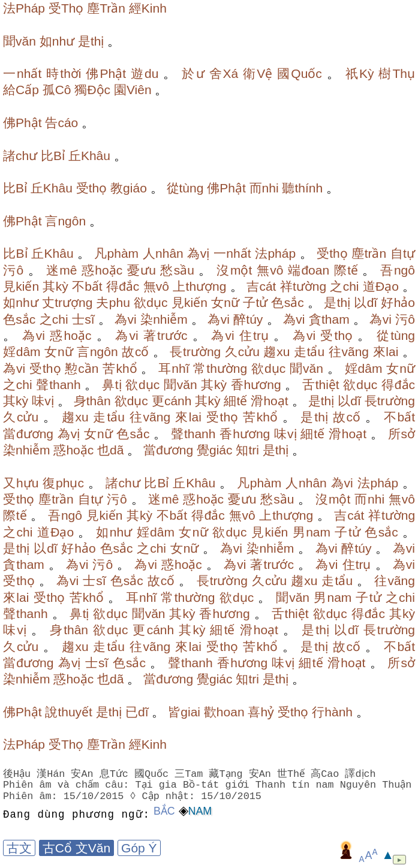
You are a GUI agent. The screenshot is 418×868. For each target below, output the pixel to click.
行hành (332, 712)
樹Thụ (397, 73)
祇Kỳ (360, 73)
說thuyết (69, 712)
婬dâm (22, 352)
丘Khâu (89, 156)
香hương (256, 385)
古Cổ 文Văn (76, 848)
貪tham (329, 319)
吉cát (261, 286)
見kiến (21, 286)
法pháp (275, 253)
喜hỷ (261, 712)
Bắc (164, 811)
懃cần (82, 368)
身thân (92, 401)
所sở (402, 434)
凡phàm (116, 253)
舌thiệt (321, 385)
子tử (255, 302)
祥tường (303, 286)
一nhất (22, 73)
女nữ (225, 302)
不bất (87, 286)
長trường (195, 352)
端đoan (309, 270)
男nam (312, 532)
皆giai (184, 712)
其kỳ (55, 286)
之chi (344, 286)
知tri (247, 450)
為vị (198, 253)
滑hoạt (269, 401)
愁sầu (177, 270)
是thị (91, 41)
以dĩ (366, 302)
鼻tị (112, 385)
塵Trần (106, 8)
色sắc (287, 302)
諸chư (20, 156)
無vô (270, 270)
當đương (28, 434)
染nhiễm (164, 319)
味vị (43, 401)
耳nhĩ (174, 368)
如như (57, 41)
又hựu (21, 483)
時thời (64, 73)
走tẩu (309, 352)
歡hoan (224, 712)
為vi (126, 319)
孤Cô (57, 90)
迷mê (62, 270)
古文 (19, 848)
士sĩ (83, 319)
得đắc (123, 286)
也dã (110, 450)
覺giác (215, 450)
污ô (13, 270)
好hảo (398, 302)
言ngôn (65, 221)
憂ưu (142, 270)
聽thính (302, 188)
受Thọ (66, 8)
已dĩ (137, 712)
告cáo (61, 123)
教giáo (129, 188)
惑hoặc (102, 270)
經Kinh (148, 8)
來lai (386, 352)
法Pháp (24, 8)
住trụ (254, 335)
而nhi (264, 188)
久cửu (242, 352)
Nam (200, 811)
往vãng (349, 352)
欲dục (151, 302)
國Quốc (300, 73)
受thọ (92, 188)
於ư (193, 73)
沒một (234, 270)
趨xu (276, 352)
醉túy (248, 319)
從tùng (185, 188)
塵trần (369, 253)
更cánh (172, 401)
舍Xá (224, 73)
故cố (135, 352)
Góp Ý (139, 848)
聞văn (19, 41)
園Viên (133, 90)
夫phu (113, 302)
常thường (220, 368)
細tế (235, 401)
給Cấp (21, 90)
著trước (166, 335)
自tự (403, 253)
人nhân (163, 253)
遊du (145, 73)
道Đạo (381, 286)
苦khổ (120, 368)
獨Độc (92, 90)
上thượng (199, 286)
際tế (346, 270)
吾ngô (398, 270)
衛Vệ (258, 73)
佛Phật (106, 73)
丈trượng (67, 302)
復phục (63, 483)
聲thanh (58, 385)
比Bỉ (53, 156)
